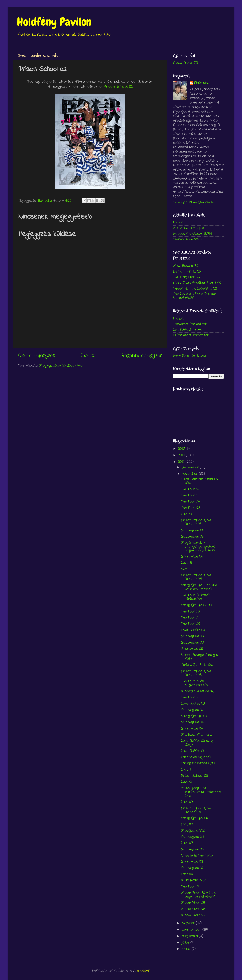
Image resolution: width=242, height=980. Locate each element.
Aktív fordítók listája (189, 356)
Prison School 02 (118, 87)
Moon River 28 (193, 909)
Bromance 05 (192, 649)
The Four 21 (190, 618)
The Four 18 (190, 697)
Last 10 (186, 782)
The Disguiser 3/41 (188, 277)
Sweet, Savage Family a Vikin (200, 657)
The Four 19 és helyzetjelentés (194, 683)
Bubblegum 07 (192, 642)
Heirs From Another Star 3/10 (197, 283)
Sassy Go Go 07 (194, 716)
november (190, 474)
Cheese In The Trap (197, 856)
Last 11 (186, 770)
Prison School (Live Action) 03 (196, 673)
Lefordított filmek (187, 330)
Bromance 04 (192, 729)
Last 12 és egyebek (196, 757)
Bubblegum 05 (192, 722)
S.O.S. (184, 569)
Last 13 (186, 563)
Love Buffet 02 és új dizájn (197, 743)
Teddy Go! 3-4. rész (197, 665)
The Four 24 (191, 502)
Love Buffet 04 (193, 630)
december (191, 467)
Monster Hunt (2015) (198, 691)
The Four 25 (191, 495)
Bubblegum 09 (192, 536)
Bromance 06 (192, 557)
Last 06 (187, 874)
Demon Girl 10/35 (187, 271)
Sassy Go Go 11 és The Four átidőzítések (199, 587)
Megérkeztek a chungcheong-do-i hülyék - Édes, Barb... (199, 546)
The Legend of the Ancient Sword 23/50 (195, 296)
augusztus (190, 936)
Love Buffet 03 (193, 704)
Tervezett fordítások (190, 324)
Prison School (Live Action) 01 (196, 810)
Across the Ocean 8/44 (192, 234)
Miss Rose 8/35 (186, 266)
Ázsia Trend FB (185, 63)
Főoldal (88, 356)
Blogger (143, 970)
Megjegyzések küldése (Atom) (63, 366)
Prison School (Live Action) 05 (196, 522)
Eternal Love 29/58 (188, 239)
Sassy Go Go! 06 (194, 818)
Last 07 (187, 843)
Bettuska (201, 83)
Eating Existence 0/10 (198, 763)
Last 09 (187, 802)
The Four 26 (191, 489)
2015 (182, 462)
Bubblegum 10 (192, 530)
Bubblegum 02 (192, 868)
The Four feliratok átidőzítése (195, 597)
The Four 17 (190, 887)
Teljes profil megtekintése (193, 202)
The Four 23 (191, 508)
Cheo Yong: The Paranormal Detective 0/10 (201, 792)
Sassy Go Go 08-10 (196, 605)
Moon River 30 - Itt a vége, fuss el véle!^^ (199, 895)
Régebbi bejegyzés (142, 356)
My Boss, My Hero (197, 735)
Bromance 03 (192, 862)
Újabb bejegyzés (37, 356)
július (186, 943)
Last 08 (187, 824)
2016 (182, 455)
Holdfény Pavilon (54, 22)
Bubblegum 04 (192, 837)
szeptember (192, 930)
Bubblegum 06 (192, 710)
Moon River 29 (193, 903)
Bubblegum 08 (192, 636)
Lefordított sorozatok (191, 335)
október (189, 923)
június (187, 949)
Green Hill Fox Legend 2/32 (195, 288)
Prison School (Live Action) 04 (196, 577)
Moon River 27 (193, 915)
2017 (182, 449)
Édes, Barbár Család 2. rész (200, 481)
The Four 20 (191, 624)
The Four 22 (191, 612)
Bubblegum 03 (192, 849)
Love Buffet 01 (192, 751)
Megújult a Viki (193, 831)
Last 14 (187, 514)
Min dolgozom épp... (189, 228)
